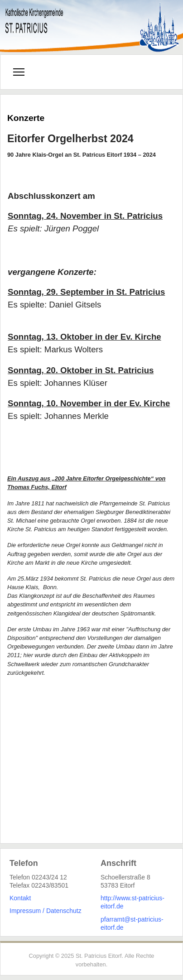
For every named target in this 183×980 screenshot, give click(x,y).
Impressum (25, 911)
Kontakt (20, 898)
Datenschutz (64, 911)
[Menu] (19, 72)
